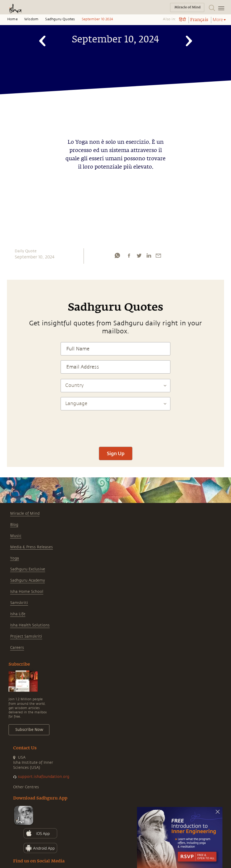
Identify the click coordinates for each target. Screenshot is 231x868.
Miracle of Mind (25, 513)
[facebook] (129, 255)
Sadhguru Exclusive (28, 569)
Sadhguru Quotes (60, 19)
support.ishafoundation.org (44, 777)
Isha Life (18, 614)
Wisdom (31, 19)
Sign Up (116, 453)
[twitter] (139, 255)
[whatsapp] (117, 255)
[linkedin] (149, 255)
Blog (14, 525)
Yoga (15, 558)
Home (12, 19)
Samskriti (19, 603)
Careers (17, 648)
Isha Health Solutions (30, 625)
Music (16, 536)
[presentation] (116, 426)
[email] (158, 255)
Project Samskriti (26, 636)
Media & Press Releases (32, 547)
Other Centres (26, 787)
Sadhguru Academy (28, 580)
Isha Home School (27, 592)
